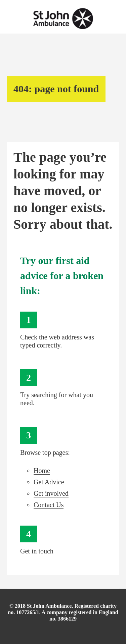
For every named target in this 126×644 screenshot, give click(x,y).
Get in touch (37, 551)
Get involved (51, 493)
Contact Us (49, 505)
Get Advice (49, 482)
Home (42, 471)
